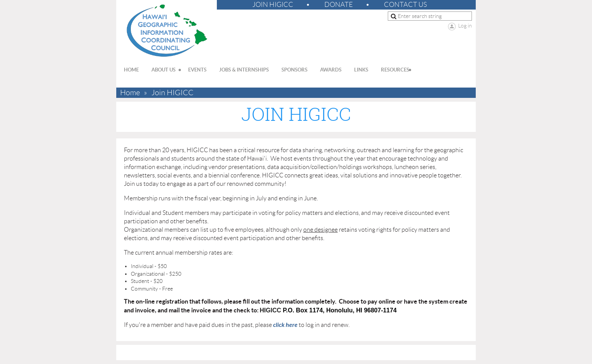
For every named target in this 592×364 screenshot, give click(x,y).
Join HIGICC (273, 5)
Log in (465, 26)
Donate (339, 5)
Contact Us (405, 5)
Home (130, 93)
